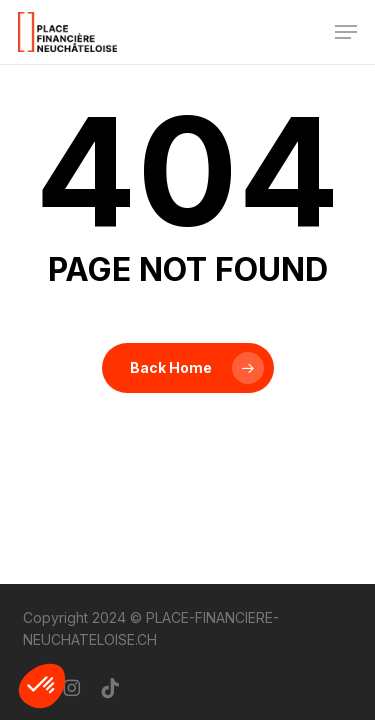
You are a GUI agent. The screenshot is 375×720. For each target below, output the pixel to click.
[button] (346, 32)
